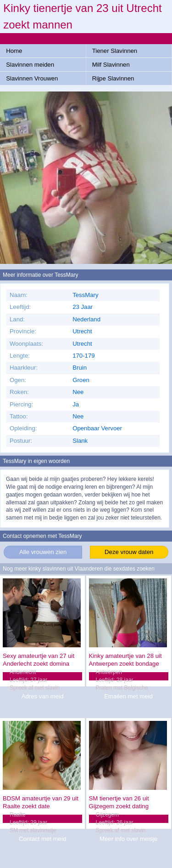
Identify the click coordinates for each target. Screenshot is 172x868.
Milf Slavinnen (111, 65)
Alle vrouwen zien (43, 552)
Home (14, 51)
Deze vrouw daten (129, 552)
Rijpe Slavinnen (113, 78)
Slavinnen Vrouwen (32, 78)
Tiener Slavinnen (115, 51)
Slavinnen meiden (30, 65)
